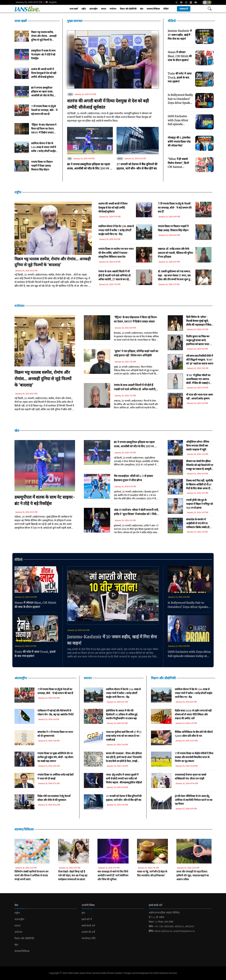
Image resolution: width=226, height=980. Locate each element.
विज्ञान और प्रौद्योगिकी (128, 9)
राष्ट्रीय (84, 9)
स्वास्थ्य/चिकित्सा (153, 9)
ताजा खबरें (74, 9)
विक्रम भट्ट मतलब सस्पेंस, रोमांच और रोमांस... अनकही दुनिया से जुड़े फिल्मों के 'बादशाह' (43, 379)
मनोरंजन (113, 9)
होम (83, 913)
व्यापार (104, 9)
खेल (142, 9)
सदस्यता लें (184, 9)
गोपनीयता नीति (89, 938)
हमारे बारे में (87, 919)
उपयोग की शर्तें (88, 932)
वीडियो (166, 9)
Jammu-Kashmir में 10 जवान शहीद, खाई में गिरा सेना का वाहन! (112, 640)
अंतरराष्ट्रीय (93, 9)
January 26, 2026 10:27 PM (29, 2)
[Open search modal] (210, 9)
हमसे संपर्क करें (88, 926)
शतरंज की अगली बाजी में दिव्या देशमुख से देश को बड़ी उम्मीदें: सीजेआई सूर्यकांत (108, 104)
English (51, 2)
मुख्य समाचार (75, 21)
